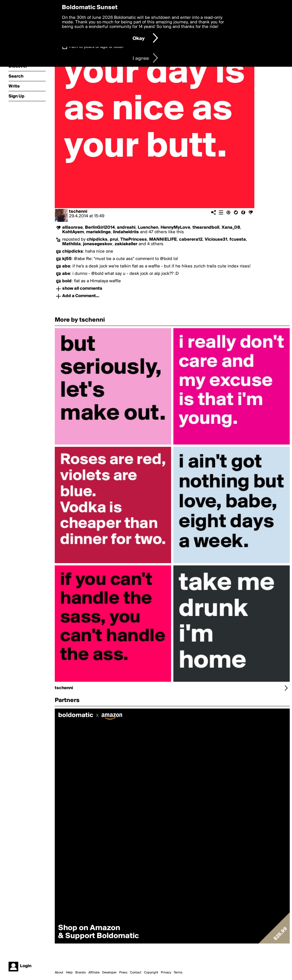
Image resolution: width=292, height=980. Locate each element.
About (59, 973)
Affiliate (94, 973)
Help (69, 973)
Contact (136, 973)
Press (123, 973)
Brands (81, 973)
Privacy (166, 973)
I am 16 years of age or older (97, 47)
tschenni (78, 212)
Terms (178, 973)
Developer (109, 973)
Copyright (151, 973)
